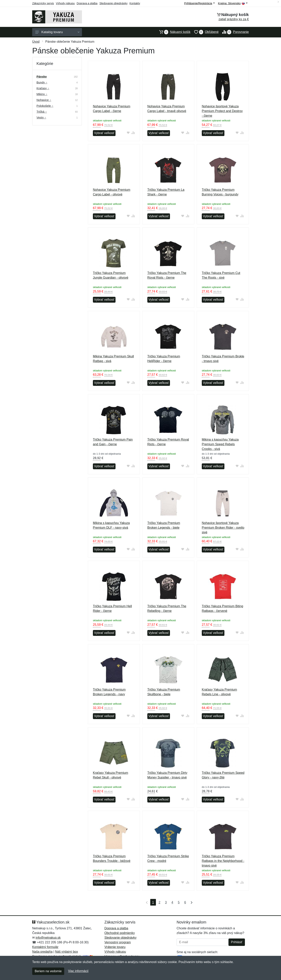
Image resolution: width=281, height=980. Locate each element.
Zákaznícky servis (43, 3)
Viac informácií (78, 971)
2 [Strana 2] (160, 902)
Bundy (42, 82)
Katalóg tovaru (57, 32)
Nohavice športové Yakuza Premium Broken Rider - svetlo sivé (223, 528)
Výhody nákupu (65, 3)
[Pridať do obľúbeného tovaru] (128, 133)
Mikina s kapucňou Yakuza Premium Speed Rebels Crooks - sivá (220, 444)
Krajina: (233, 3)
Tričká (42, 112)
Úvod (36, 42)
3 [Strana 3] (166, 902)
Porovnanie (234, 32)
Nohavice (44, 100)
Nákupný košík (173, 32)
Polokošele (45, 106)
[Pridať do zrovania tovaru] (133, 133)
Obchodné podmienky (120, 933)
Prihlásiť (237, 942)
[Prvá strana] (146, 902)
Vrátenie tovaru (115, 947)
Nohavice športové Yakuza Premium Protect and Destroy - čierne (222, 111)
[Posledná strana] (191, 902)
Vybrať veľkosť (104, 133)
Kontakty (135, 3)
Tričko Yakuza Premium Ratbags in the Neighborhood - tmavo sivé (223, 861)
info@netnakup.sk (48, 938)
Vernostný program (118, 942)
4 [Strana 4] (172, 902)
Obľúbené (205, 32)
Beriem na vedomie (48, 971)
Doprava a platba (87, 3)
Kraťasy (43, 88)
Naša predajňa (42, 952)
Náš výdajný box (66, 952)
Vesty (41, 117)
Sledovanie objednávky (113, 3)
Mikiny (42, 94)
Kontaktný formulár (45, 947)
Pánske (42, 76)
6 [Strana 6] (185, 902)
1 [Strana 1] (153, 902)
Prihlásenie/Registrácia (199, 3)
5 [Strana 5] (179, 902)
